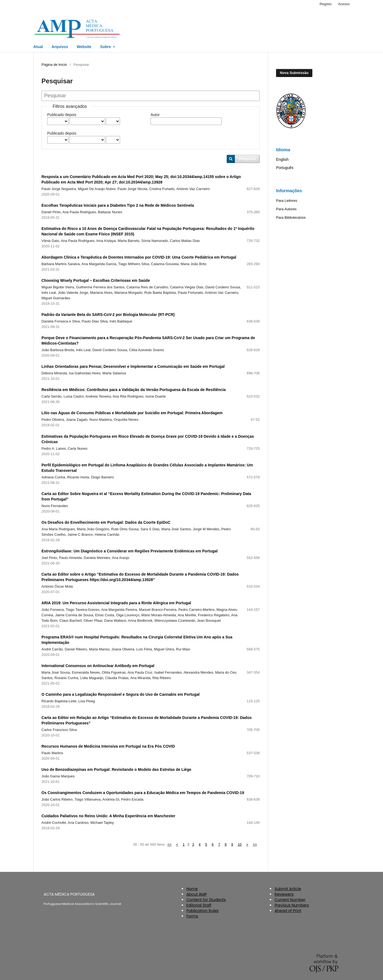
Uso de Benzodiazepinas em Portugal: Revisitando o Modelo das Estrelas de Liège (116, 769)
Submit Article (288, 889)
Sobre (106, 47)
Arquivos (60, 47)
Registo (326, 4)
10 (240, 844)
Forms (192, 916)
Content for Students (206, 900)
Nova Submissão (294, 73)
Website (84, 47)
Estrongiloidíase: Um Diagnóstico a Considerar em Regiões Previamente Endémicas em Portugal (130, 551)
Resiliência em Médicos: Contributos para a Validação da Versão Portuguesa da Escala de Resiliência (134, 390)
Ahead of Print (288, 911)
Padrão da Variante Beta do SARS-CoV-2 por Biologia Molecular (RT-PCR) (108, 315)
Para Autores (286, 209)
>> (255, 844)
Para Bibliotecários (291, 217)
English (282, 159)
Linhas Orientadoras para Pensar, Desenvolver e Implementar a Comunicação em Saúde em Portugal (133, 366)
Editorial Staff (199, 905)
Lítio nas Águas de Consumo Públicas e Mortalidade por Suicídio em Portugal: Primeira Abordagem (132, 413)
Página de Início (54, 65)
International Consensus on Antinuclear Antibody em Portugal (98, 666)
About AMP (197, 894)
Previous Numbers (292, 905)
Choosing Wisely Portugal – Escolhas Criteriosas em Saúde (96, 280)
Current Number (290, 900)
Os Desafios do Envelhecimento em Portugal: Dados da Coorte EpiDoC (106, 522)
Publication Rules (202, 911)
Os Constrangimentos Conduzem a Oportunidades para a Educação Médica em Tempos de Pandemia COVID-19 (143, 793)
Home (192, 889)
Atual (38, 47)
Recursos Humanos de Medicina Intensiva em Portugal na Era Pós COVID (108, 746)
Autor (155, 115)
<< (169, 844)
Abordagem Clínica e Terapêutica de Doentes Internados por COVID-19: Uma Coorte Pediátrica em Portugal (139, 257)
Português (285, 168)
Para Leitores (287, 201)
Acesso (344, 4)
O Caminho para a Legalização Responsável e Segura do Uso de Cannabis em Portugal (121, 694)
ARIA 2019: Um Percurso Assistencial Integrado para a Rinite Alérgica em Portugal (116, 603)
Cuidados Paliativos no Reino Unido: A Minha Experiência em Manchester (108, 816)
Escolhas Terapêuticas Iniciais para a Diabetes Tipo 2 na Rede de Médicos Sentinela (118, 205)
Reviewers (284, 894)
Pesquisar (247, 159)
